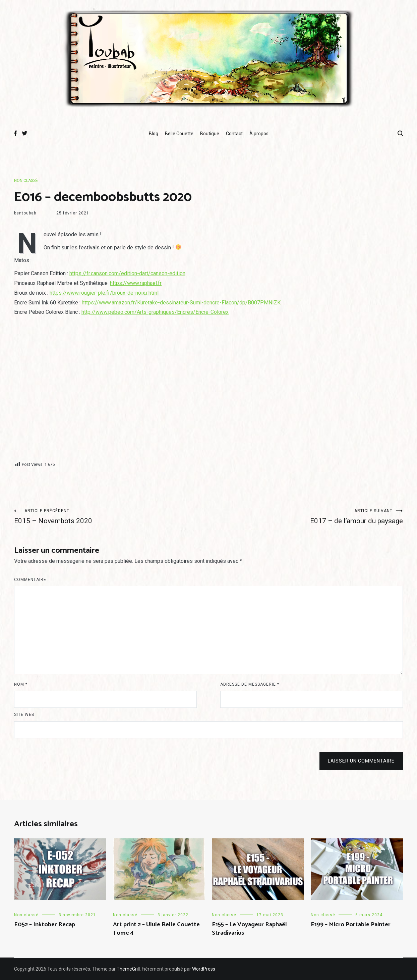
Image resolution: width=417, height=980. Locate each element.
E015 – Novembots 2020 (111, 517)
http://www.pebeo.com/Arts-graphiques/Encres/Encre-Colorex (155, 312)
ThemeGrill (128, 969)
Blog (154, 134)
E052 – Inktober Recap (45, 925)
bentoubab (25, 213)
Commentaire (30, 580)
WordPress (204, 969)
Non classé (26, 181)
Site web (24, 715)
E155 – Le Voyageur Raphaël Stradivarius (249, 929)
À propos (259, 134)
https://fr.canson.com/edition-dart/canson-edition (127, 273)
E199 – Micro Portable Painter (351, 925)
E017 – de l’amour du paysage (306, 517)
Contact (234, 134)
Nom (21, 684)
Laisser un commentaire (361, 761)
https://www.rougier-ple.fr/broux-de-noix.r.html (104, 293)
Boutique (210, 134)
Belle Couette (179, 134)
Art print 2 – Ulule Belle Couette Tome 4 (156, 929)
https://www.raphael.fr (136, 283)
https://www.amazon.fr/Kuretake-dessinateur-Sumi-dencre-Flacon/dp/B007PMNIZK (181, 303)
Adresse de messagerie (250, 684)
